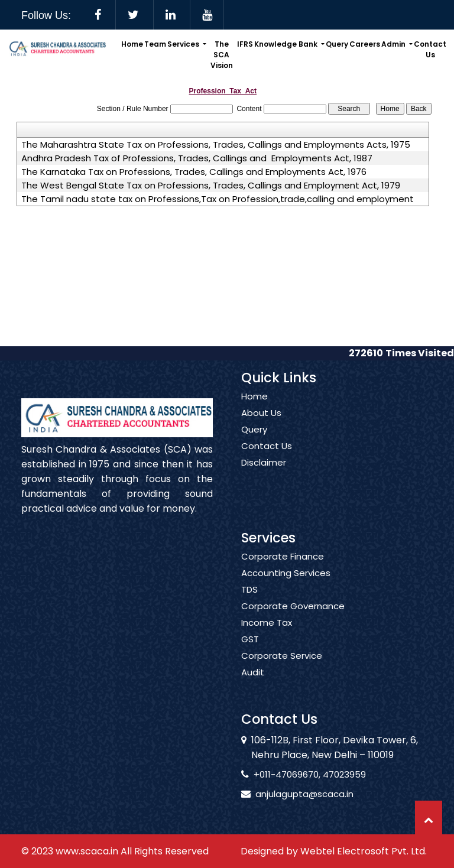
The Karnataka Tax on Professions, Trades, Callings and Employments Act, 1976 (194, 172)
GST (250, 650)
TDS (249, 600)
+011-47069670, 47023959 (299, 774)
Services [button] (184, 44)
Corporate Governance (293, 617)
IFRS (245, 44)
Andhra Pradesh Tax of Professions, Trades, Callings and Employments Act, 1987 (197, 158)
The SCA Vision (222, 55)
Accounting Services (286, 584)
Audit (253, 683)
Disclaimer (264, 473)
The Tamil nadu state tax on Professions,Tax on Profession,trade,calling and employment (218, 199)
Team (155, 44)
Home (132, 44)
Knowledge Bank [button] (287, 44)
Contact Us (430, 49)
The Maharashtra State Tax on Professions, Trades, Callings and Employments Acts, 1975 (216, 145)
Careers (365, 44)
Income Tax (267, 633)
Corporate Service (282, 667)
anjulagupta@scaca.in (294, 794)
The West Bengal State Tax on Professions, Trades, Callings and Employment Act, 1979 (211, 186)
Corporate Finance (283, 567)
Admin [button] (394, 44)
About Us (261, 424)
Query (337, 44)
